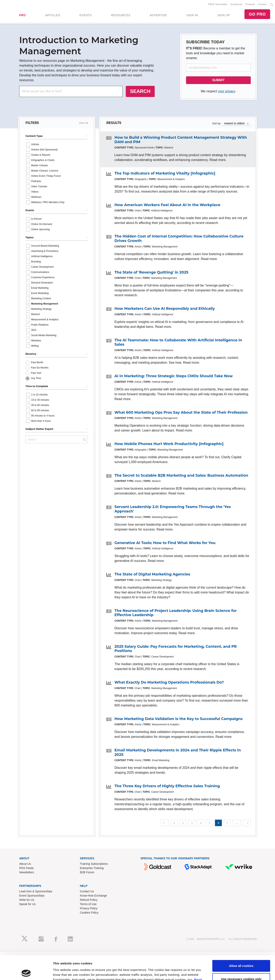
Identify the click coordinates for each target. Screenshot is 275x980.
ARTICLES (53, 15)
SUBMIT (218, 80)
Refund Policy (89, 900)
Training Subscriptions (94, 864)
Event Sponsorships (32, 896)
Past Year (36, 373)
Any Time (36, 378)
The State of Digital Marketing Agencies (152, 574)
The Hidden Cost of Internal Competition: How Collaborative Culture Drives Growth (179, 239)
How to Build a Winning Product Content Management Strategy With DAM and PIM (181, 140)
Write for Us (27, 900)
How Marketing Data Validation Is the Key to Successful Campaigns (179, 719)
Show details (62, 679)
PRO (22, 15)
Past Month (37, 362)
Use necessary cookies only (241, 663)
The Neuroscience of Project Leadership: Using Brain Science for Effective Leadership (176, 613)
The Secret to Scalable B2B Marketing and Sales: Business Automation (181, 475)
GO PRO (257, 14)
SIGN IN (192, 15)
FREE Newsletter (218, 4)
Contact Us (87, 891)
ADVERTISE (158, 15)
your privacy (227, 91)
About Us (25, 864)
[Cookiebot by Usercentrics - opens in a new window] (26, 679)
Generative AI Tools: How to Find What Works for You (165, 543)
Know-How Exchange (93, 896)
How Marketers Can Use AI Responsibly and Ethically (165, 309)
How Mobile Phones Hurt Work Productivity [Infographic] (169, 444)
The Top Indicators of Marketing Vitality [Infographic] (165, 173)
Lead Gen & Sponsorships (36, 891)
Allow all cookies (241, 649)
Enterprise (237, 4)
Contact (262, 4)
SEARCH (140, 91)
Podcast (250, 4)
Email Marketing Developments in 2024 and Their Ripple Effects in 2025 (178, 752)
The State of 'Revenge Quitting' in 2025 (151, 272)
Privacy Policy (89, 908)
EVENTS (86, 15)
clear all (83, 123)
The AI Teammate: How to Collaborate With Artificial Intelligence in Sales (178, 342)
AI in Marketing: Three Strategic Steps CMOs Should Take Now (174, 376)
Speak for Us (27, 904)
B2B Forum (87, 872)
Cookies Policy (89, 913)
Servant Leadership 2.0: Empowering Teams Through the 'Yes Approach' (173, 509)
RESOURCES (121, 15)
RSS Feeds (26, 868)
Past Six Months (40, 368)
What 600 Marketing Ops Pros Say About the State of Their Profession (181, 412)
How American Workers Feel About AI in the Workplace (167, 205)
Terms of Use (88, 904)
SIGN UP (224, 15)
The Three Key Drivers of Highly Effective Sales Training (167, 786)
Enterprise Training (92, 868)
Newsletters (27, 872)
